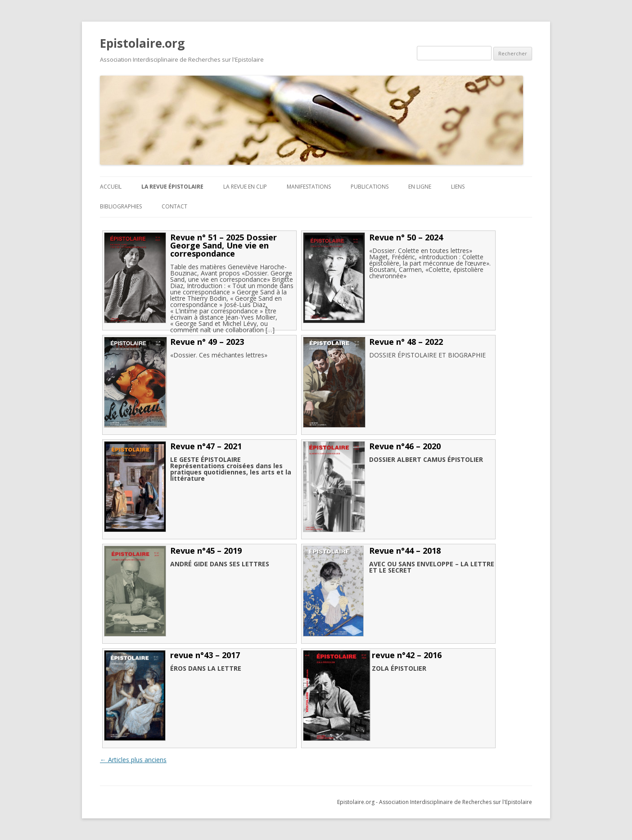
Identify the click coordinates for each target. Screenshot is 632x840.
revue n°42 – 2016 (407, 655)
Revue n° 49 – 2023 (207, 342)
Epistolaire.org (142, 43)
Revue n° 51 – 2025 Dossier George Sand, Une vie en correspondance (223, 245)
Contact (174, 206)
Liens (458, 187)
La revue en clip (245, 187)
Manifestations (309, 187)
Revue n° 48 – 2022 (406, 342)
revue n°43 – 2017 (205, 655)
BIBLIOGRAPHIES (121, 206)
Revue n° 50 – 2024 (406, 237)
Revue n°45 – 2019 (206, 551)
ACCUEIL (111, 187)
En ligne (420, 187)
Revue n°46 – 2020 (405, 446)
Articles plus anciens (133, 760)
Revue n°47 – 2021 (206, 446)
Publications (370, 187)
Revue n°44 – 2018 (405, 551)
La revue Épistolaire (172, 187)
